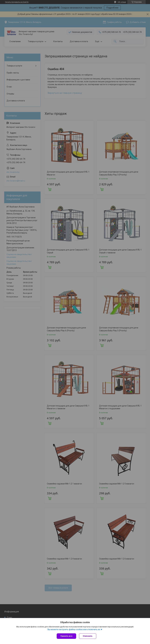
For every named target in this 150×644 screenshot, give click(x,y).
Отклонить (88, 636)
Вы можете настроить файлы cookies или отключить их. (74, 629)
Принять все (66, 636)
